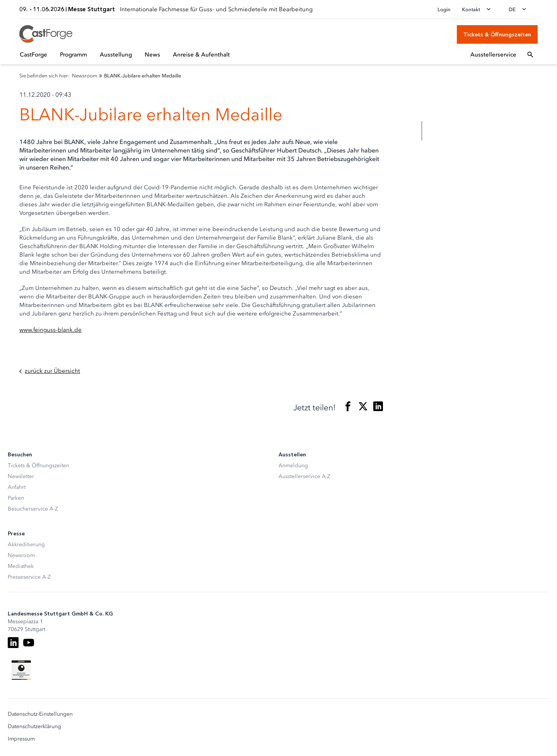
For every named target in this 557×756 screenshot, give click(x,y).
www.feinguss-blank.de (50, 330)
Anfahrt (17, 487)
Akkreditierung (26, 544)
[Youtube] (29, 643)
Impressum (21, 739)
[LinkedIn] (13, 643)
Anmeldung (293, 465)
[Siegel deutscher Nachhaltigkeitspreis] (21, 670)
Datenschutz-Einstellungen (40, 714)
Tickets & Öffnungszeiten (38, 465)
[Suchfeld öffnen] (530, 55)
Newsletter (21, 476)
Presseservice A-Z (29, 577)
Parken (16, 498)
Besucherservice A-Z (33, 509)
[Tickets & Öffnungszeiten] (497, 34)
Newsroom (21, 555)
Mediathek (21, 566)
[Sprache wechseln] (520, 9)
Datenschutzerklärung (34, 727)
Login (444, 9)
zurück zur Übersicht (50, 371)
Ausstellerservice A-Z (304, 476)
